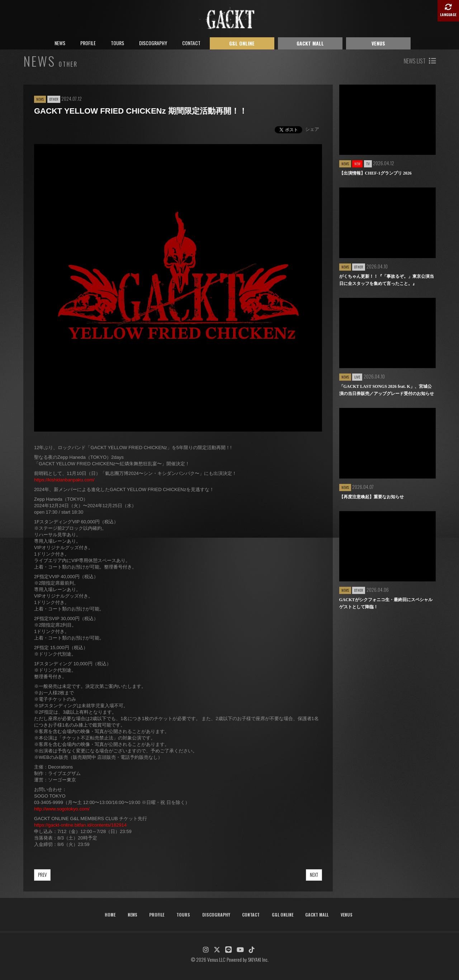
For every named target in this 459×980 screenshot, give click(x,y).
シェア (312, 129)
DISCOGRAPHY (153, 43)
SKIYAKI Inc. (258, 959)
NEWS (60, 43)
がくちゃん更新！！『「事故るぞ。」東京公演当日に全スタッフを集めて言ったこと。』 (387, 280)
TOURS (117, 43)
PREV (42, 875)
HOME (110, 915)
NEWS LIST (420, 61)
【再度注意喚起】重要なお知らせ (372, 497)
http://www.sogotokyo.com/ (62, 809)
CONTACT (191, 43)
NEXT (314, 875)
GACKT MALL (310, 43)
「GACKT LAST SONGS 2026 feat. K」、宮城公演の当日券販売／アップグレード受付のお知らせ (387, 390)
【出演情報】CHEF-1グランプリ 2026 (375, 173)
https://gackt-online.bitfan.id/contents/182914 (80, 825)
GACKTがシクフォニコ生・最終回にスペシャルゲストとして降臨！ (386, 603)
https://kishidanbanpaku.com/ (64, 480)
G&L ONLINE (242, 43)
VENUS (378, 43)
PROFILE (88, 43)
